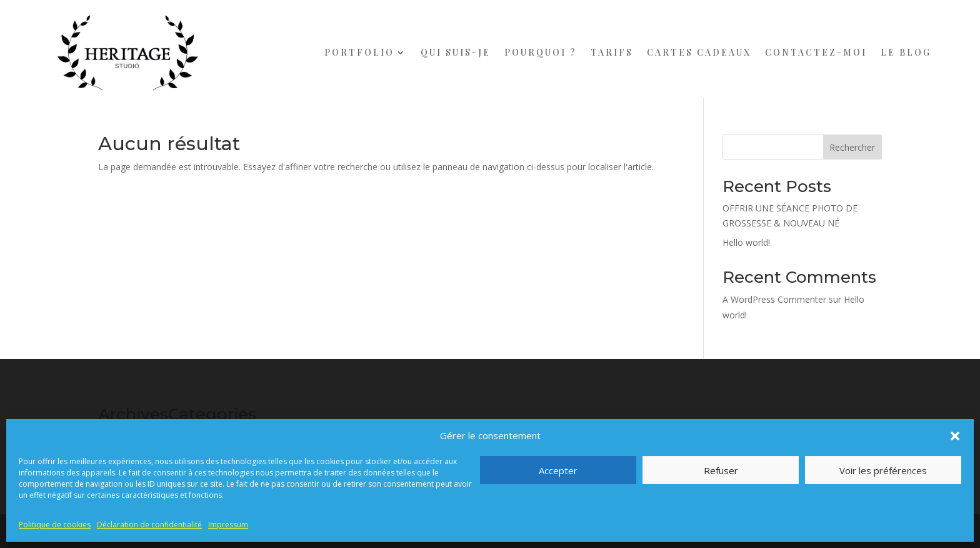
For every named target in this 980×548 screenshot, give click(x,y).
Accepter (558, 470)
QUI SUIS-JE (456, 52)
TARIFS (612, 52)
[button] (955, 436)
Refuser (721, 470)
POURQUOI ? (541, 52)
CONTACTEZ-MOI (816, 52)
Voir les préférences (883, 470)
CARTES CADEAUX (699, 52)
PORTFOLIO (359, 52)
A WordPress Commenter (774, 299)
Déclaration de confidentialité (149, 525)
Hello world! (746, 242)
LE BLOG (906, 52)
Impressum (228, 525)
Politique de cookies (55, 525)
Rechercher (852, 147)
